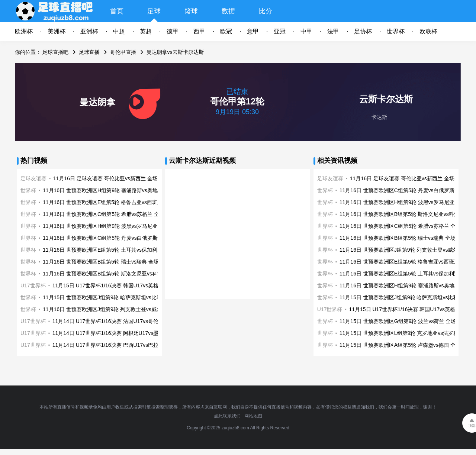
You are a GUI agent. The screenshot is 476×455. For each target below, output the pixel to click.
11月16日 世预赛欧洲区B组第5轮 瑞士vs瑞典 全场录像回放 (111, 262)
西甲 (199, 31)
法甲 (333, 31)
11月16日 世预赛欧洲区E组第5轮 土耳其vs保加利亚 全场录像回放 (119, 250)
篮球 (191, 11)
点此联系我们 (227, 416)
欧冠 (226, 31)
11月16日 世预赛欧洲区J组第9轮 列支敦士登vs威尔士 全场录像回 (119, 309)
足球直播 (89, 52)
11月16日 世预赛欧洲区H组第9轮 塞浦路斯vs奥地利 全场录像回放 (119, 190)
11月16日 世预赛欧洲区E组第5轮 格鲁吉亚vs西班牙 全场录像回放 (119, 202)
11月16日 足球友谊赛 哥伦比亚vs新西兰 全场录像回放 (116, 178)
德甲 (173, 31)
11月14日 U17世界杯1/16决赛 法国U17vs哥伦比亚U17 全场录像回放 (132, 321)
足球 (154, 11)
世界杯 (396, 31)
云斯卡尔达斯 (386, 99)
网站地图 (253, 416)
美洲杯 (57, 31)
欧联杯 (428, 31)
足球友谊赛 (33, 178)
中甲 (306, 31)
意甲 (253, 31)
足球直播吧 (55, 52)
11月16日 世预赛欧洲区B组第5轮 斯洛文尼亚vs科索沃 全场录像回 (119, 274)
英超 (146, 31)
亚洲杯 (89, 31)
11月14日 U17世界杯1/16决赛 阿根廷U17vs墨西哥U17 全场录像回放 (132, 333)
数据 (228, 11)
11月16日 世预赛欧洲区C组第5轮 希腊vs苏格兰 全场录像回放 (114, 214)
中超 (119, 31)
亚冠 (280, 31)
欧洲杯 (24, 31)
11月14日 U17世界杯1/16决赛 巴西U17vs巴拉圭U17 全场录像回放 (129, 345)
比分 (266, 11)
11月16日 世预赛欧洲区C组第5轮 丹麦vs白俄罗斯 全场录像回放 (117, 238)
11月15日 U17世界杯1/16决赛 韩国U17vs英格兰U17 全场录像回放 (129, 285)
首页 (117, 11)
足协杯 (363, 31)
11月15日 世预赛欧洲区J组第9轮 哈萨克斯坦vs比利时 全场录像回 (119, 297)
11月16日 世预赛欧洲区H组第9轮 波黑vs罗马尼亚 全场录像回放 (117, 226)
